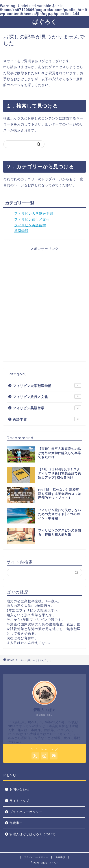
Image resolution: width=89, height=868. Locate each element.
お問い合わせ (19, 790)
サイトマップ (19, 801)
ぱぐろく (44, 22)
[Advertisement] (44, 307)
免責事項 (60, 857)
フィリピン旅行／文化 (32, 219)
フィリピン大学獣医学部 (34, 213)
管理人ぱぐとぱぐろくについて (33, 834)
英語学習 (21, 231)
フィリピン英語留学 (30, 225)
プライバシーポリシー (26, 812)
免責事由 (16, 823)
